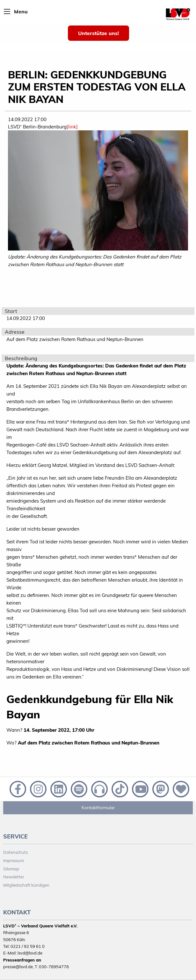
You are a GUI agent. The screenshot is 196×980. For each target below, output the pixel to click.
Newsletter (14, 877)
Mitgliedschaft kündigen (26, 885)
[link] (72, 127)
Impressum (14, 860)
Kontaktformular (98, 808)
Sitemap (11, 869)
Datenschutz (16, 852)
